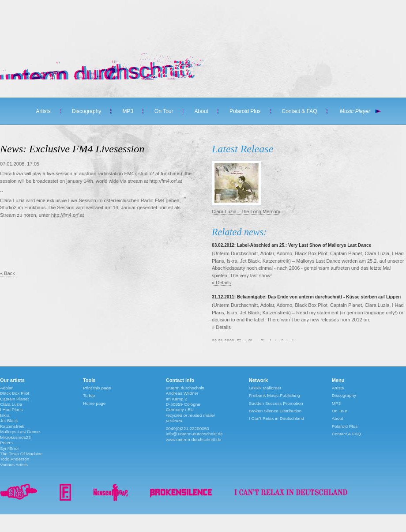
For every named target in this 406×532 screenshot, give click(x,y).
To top (89, 395)
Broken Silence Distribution (275, 411)
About (201, 111)
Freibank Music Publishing (274, 395)
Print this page (97, 388)
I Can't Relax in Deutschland (276, 418)
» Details (221, 283)
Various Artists (14, 465)
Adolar (6, 388)
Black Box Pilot (15, 393)
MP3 (128, 111)
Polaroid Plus (245, 111)
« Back (8, 273)
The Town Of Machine (21, 454)
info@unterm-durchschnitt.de (194, 434)
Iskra (5, 415)
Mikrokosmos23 (15, 437)
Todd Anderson (15, 459)
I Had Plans (11, 409)
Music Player (355, 111)
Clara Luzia (11, 404)
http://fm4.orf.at (68, 215)
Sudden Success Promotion (276, 403)
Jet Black (9, 421)
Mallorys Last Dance (20, 432)
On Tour (164, 111)
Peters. (7, 443)
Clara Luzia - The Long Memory (246, 211)
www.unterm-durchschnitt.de (194, 440)
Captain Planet (14, 399)
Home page (94, 403)
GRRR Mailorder (265, 388)
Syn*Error (9, 448)
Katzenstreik (12, 426)
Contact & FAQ (300, 111)
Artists (43, 111)
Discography (87, 111)
